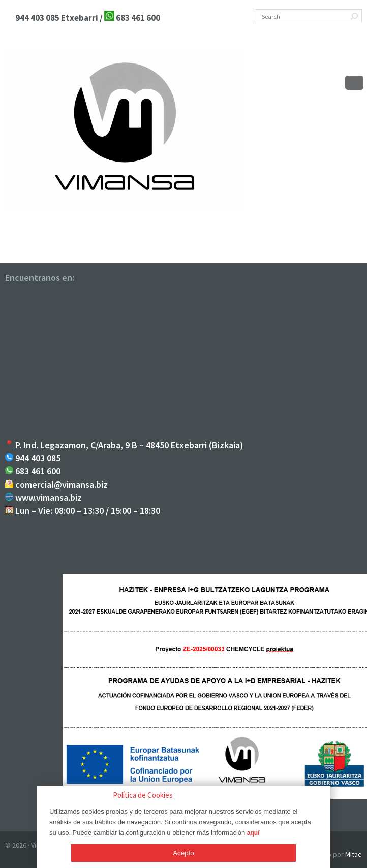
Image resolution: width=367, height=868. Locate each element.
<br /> (183, 363)
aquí (253, 833)
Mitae (354, 854)
